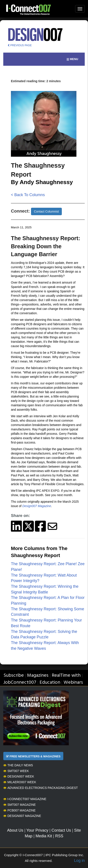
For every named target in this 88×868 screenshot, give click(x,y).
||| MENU (72, 59)
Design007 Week (19, 776)
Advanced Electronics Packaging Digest (41, 788)
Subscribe (14, 675)
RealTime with (66, 675)
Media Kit (44, 836)
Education (50, 683)
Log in (79, 861)
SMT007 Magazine (20, 805)
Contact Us (61, 830)
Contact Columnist (46, 211)
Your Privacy (37, 830)
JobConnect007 (20, 683)
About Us (15, 830)
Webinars (73, 683)
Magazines (38, 675)
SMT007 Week (16, 771)
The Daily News (18, 765)
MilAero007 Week (20, 782)
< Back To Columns (28, 195)
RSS (59, 836)
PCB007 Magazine (19, 810)
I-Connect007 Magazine (25, 799)
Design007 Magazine (22, 816)
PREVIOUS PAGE (20, 45)
